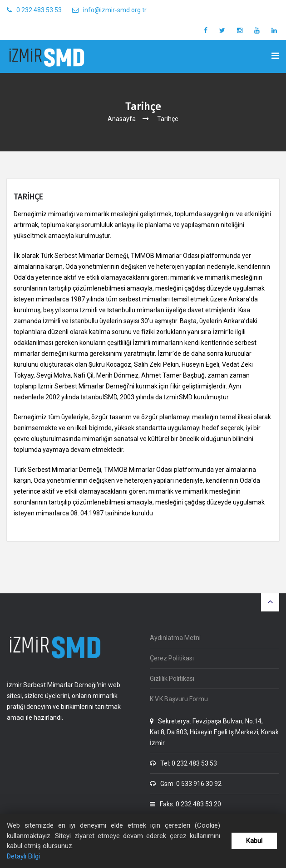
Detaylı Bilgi (23, 856)
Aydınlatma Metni (175, 638)
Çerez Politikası (172, 658)
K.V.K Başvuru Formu (179, 699)
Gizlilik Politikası (172, 679)
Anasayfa (122, 119)
